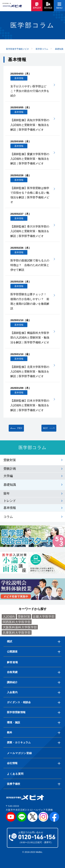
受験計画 (10, 469)
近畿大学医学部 (44, 617)
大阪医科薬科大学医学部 (20, 627)
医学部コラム (33, 447)
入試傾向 (9, 617)
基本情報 (10, 508)
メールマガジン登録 (19, 753)
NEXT (45, 428)
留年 (7, 493)
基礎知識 (10, 485)
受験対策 (10, 460)
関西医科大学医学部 (17, 622)
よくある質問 (15, 774)
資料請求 (37, 6)
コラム (8, 517)
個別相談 (48, 6)
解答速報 (12, 662)
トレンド (10, 501)
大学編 (8, 476)
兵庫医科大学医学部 (17, 633)
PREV (20, 428)
